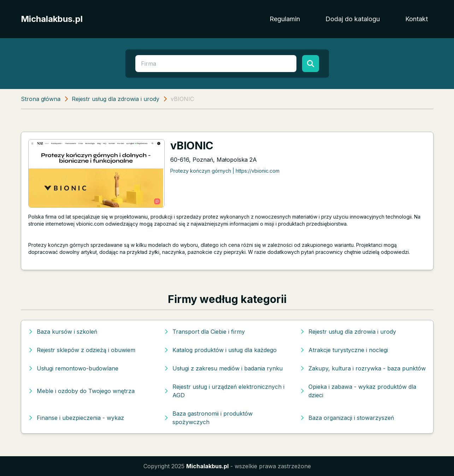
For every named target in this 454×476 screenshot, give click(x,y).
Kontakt (417, 19)
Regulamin (285, 19)
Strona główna (41, 99)
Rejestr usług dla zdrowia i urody (116, 99)
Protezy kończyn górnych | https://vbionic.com (225, 171)
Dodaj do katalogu (353, 19)
